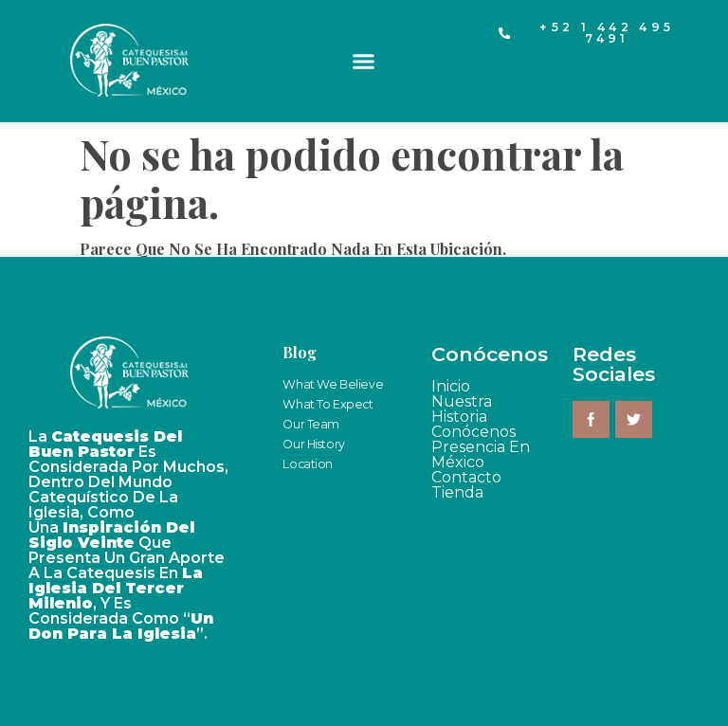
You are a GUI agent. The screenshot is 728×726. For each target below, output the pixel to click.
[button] (364, 62)
